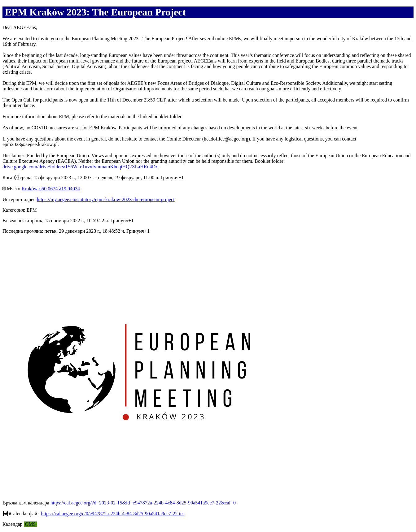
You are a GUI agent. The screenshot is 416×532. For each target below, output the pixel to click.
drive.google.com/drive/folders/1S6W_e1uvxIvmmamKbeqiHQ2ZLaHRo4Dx (80, 167)
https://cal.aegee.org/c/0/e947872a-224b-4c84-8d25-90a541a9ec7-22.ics (113, 514)
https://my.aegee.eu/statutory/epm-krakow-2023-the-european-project (106, 199)
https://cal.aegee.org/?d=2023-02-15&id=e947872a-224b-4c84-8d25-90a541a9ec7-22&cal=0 (143, 503)
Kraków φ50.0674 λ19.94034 (51, 189)
